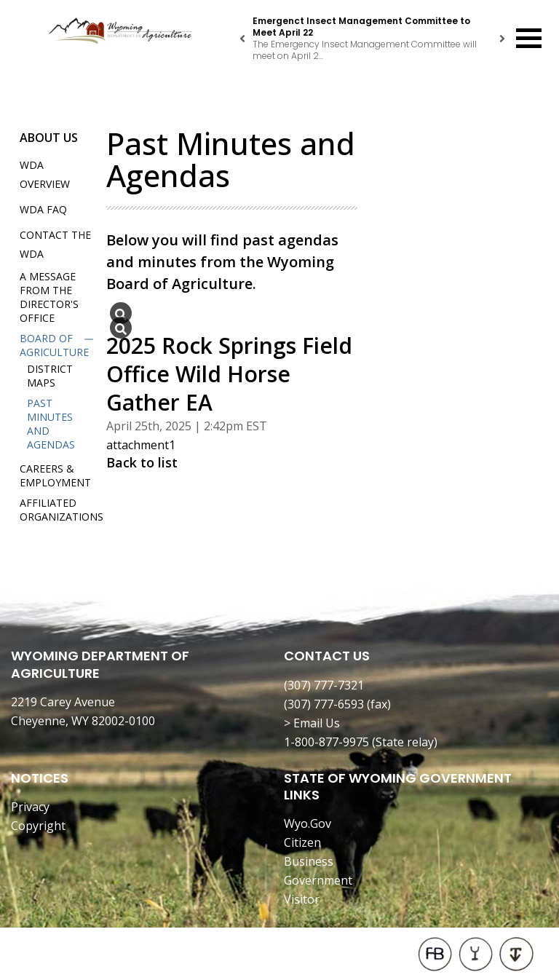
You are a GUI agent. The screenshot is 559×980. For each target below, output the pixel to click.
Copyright (38, 826)
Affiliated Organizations (62, 510)
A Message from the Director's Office (49, 297)
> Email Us (312, 723)
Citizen (302, 842)
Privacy (30, 807)
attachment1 (141, 445)
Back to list (142, 462)
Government (318, 880)
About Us (49, 138)
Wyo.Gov (308, 823)
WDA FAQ (43, 209)
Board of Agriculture (54, 345)
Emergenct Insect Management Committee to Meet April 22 (361, 27)
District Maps (50, 376)
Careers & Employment (55, 475)
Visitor (302, 899)
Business (309, 861)
